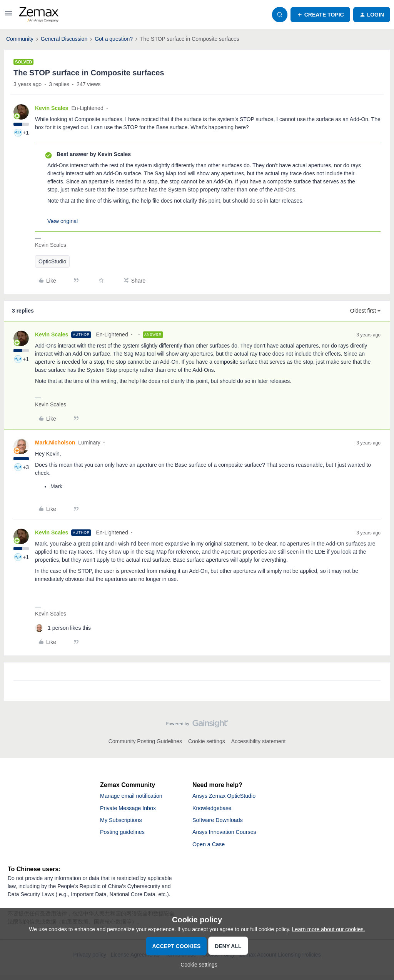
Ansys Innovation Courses (228, 836)
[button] (8, 16)
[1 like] (63, 628)
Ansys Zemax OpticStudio (228, 796)
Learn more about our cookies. (329, 929)
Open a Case (210, 849)
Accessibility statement (259, 741)
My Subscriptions (124, 823)
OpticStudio (52, 261)
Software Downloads (221, 823)
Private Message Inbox (131, 809)
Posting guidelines (125, 836)
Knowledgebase (214, 809)
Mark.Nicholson (55, 443)
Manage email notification (135, 796)
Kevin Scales (52, 108)
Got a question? (114, 39)
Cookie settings (207, 741)
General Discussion (64, 39)
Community (20, 39)
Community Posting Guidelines (145, 741)
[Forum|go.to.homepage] (39, 15)
